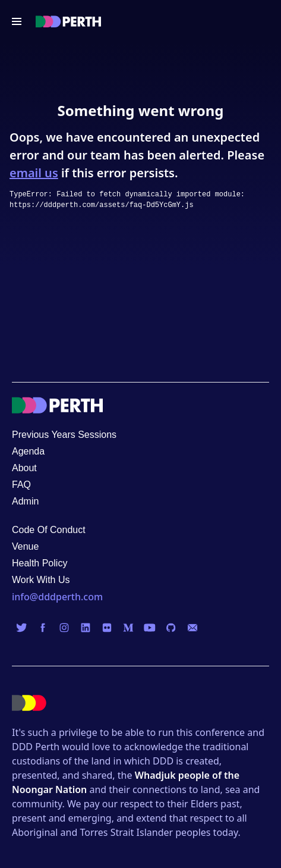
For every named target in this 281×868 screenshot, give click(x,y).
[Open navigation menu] (17, 21)
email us (34, 173)
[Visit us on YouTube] (150, 628)
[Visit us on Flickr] (107, 628)
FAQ (21, 485)
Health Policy (40, 563)
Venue (25, 546)
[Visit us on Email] (192, 628)
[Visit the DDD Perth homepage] (68, 21)
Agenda (28, 451)
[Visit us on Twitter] (21, 628)
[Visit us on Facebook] (43, 628)
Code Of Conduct (49, 530)
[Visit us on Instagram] (64, 628)
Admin (25, 501)
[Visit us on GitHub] (171, 628)
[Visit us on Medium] (128, 628)
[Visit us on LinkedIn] (86, 628)
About (24, 468)
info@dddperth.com (57, 597)
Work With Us (41, 580)
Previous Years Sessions (64, 435)
